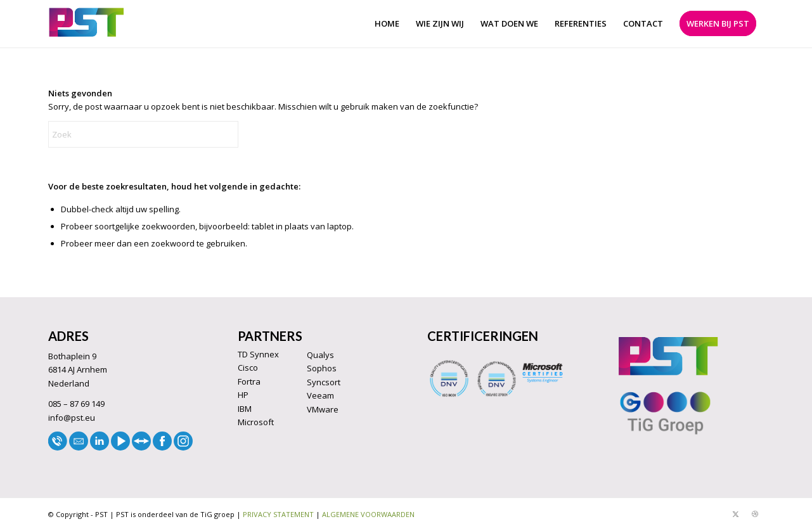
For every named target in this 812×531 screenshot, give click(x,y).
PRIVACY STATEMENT (278, 514)
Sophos (322, 368)
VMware (323, 409)
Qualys (320, 355)
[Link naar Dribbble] (755, 514)
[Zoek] (143, 134)
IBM (245, 409)
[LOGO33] (87, 24)
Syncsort (324, 382)
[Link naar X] (736, 514)
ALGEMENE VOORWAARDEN (368, 514)
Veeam (320, 395)
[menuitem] (387, 24)
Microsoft (256, 422)
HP (243, 395)
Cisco (248, 368)
